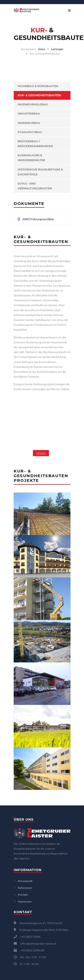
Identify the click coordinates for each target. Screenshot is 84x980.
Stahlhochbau (30, 132)
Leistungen (57, 49)
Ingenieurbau (29, 123)
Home (42, 49)
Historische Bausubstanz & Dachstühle (40, 172)
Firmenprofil (25, 881)
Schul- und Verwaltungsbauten (35, 186)
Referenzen (25, 888)
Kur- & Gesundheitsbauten (39, 95)
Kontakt (23, 895)
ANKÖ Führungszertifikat (36, 219)
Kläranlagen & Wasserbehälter (31, 158)
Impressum (25, 901)
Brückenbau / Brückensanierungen (35, 144)
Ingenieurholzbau (33, 104)
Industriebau (29, 114)
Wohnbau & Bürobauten (38, 86)
